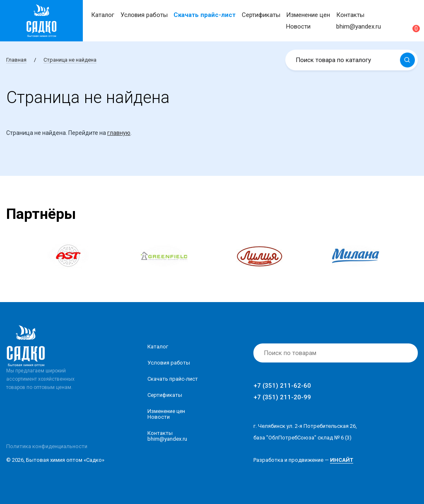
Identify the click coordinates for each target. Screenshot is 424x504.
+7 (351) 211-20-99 (282, 397)
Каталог (103, 15)
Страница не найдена (70, 60)
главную (119, 133)
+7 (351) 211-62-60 (282, 386)
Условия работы (144, 15)
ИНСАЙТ (342, 460)
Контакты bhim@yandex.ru (167, 436)
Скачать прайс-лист (205, 15)
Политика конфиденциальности (47, 446)
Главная (16, 60)
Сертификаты (261, 15)
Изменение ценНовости (166, 414)
